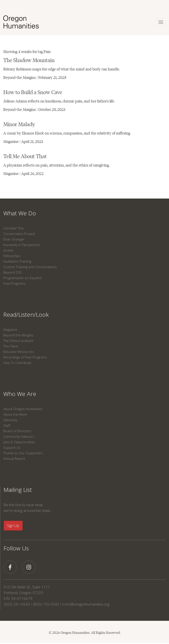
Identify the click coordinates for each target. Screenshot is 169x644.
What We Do (20, 213)
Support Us (12, 447)
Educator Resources (19, 352)
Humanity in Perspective (22, 245)
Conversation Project (19, 234)
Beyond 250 (12, 272)
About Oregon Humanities (23, 409)
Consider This (14, 228)
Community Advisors (19, 436)
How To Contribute (17, 363)
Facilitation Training (17, 261)
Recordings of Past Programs (25, 357)
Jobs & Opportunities (19, 442)
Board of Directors (17, 431)
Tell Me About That (25, 156)
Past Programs (14, 283)
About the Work (15, 414)
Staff (7, 425)
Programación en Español (23, 278)
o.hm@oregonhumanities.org (86, 604)
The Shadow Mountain (29, 60)
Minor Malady (19, 124)
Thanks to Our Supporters (23, 453)
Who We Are (20, 394)
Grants (9, 250)
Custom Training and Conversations (30, 267)
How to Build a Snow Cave (33, 92)
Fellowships (12, 256)
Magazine (10, 330)
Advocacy (10, 420)
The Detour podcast (18, 341)
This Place (11, 346)
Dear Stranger (14, 239)
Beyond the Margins (18, 335)
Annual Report (14, 458)
